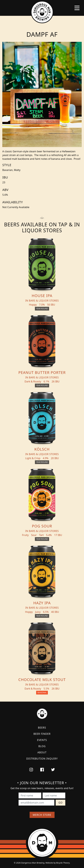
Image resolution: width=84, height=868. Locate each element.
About (42, 752)
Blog (42, 746)
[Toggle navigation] (77, 8)
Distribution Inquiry (42, 759)
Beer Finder (42, 734)
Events (42, 740)
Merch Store (42, 815)
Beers (42, 728)
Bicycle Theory (63, 863)
